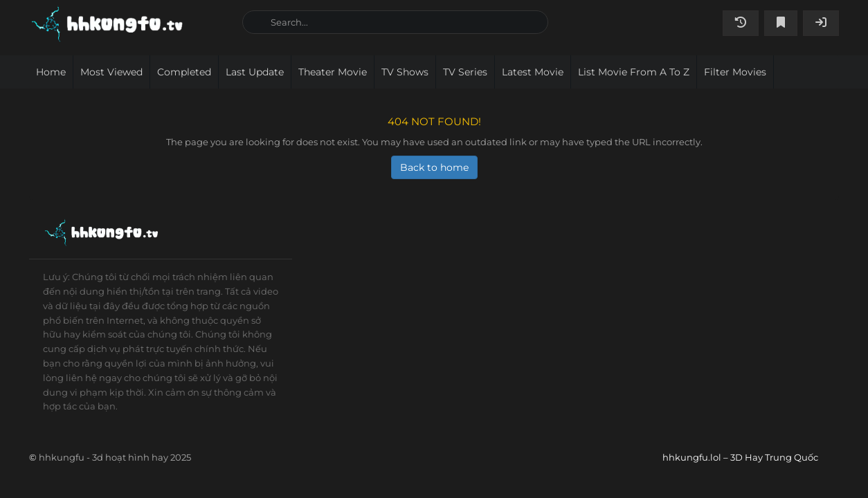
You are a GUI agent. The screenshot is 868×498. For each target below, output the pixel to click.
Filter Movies (735, 72)
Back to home (434, 167)
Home (51, 72)
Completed (184, 72)
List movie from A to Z (634, 72)
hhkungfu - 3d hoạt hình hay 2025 (115, 457)
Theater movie (333, 72)
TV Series (465, 72)
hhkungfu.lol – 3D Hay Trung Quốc (130, 24)
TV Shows (405, 72)
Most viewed (111, 72)
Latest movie (533, 72)
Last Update (255, 72)
